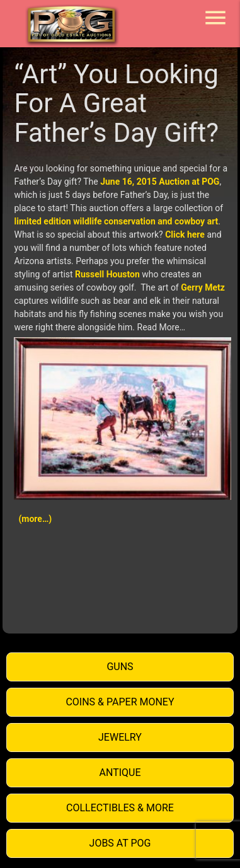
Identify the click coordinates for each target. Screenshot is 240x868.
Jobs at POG (120, 843)
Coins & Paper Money (120, 702)
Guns (120, 667)
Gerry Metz (203, 287)
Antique (120, 773)
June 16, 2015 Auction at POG (160, 182)
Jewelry (120, 737)
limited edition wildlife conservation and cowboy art (116, 221)
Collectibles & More (120, 808)
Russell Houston (107, 274)
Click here (185, 234)
